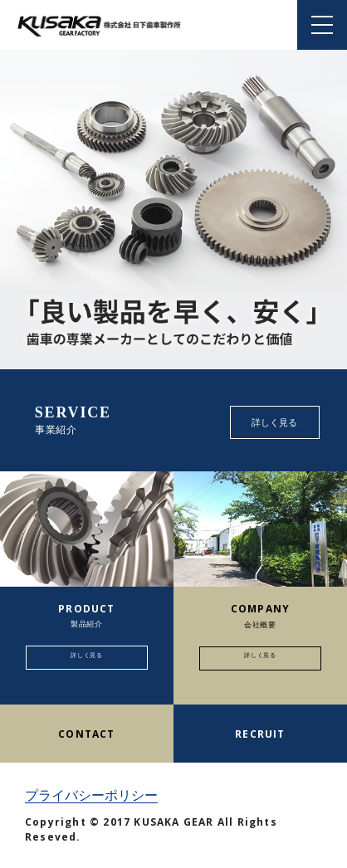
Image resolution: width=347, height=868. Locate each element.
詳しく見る (274, 422)
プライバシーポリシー (91, 795)
